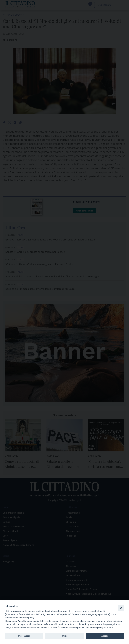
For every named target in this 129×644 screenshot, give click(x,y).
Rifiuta (64, 636)
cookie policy (97, 628)
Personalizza (24, 636)
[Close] (121, 608)
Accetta (105, 636)
